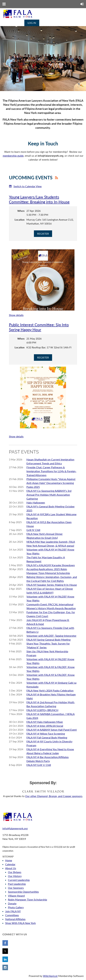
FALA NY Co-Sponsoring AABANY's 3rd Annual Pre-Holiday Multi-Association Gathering (49, 495)
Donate (12, 903)
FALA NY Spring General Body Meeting (49, 640)
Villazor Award (16, 896)
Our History (15, 876)
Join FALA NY (13, 911)
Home (9, 860)
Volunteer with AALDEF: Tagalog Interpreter (51, 636)
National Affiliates (15, 919)
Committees (12, 915)
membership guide (13, 156)
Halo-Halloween (36, 502)
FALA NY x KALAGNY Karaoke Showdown (51, 565)
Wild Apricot (50, 976)
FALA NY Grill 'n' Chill (39, 765)
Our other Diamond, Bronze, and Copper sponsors (54, 796)
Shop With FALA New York (20, 923)
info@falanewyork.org (15, 828)
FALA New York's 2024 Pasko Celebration (50, 690)
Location (20, 220)
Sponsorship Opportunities (23, 892)
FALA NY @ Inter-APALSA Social (45, 726)
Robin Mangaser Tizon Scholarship (28, 899)
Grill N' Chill (33, 530)
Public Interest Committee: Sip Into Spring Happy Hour (39, 327)
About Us (11, 868)
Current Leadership (19, 880)
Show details (16, 315)
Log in (32, 23)
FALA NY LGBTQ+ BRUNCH (42, 710)
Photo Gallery (16, 907)
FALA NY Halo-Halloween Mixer (45, 722)
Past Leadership (17, 884)
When (21, 211)
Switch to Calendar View (28, 186)
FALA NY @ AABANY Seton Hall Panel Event (52, 730)
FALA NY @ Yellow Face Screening (46, 734)
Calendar (10, 864)
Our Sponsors (16, 888)
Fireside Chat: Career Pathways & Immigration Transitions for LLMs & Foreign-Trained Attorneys (51, 471)
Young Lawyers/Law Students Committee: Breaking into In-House (39, 199)
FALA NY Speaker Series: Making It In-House (52, 585)
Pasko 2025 (33, 487)
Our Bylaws (15, 872)
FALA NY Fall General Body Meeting (47, 737)
